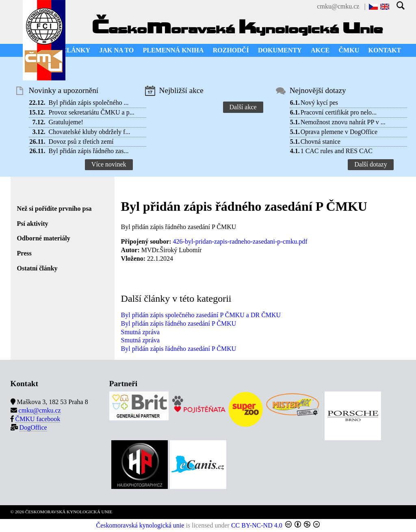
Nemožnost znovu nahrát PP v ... (343, 122)
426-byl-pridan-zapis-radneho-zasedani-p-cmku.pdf (240, 241)
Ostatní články (37, 268)
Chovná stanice (321, 142)
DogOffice (33, 427)
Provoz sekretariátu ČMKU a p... (92, 112)
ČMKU (349, 50)
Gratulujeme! (66, 122)
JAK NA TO (116, 50)
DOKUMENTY (280, 50)
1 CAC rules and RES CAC (337, 151)
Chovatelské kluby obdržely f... (90, 132)
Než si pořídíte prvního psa (54, 209)
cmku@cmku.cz (338, 6)
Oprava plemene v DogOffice (339, 132)
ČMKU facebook (38, 419)
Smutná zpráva (141, 332)
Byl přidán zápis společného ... (89, 103)
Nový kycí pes (319, 103)
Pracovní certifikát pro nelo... (339, 112)
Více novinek (109, 164)
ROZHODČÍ (231, 50)
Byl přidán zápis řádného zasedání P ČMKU (179, 323)
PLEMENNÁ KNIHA (173, 50)
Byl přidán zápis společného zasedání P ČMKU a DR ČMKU (201, 315)
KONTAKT (385, 50)
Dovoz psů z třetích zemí (81, 142)
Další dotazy (370, 164)
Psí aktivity (33, 224)
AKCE (320, 50)
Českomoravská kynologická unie (140, 525)
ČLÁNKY (76, 50)
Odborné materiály (44, 238)
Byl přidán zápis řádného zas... (89, 151)
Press (24, 253)
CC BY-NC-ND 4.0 (257, 525)
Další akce (243, 107)
